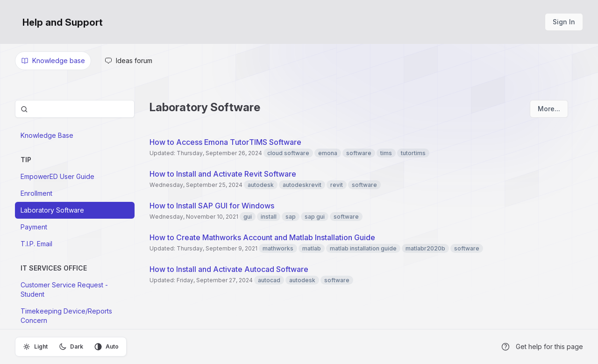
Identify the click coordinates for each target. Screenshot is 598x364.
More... (549, 109)
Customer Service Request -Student (64, 289)
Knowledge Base (47, 135)
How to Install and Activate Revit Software (223, 174)
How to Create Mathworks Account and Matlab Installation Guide (262, 237)
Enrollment (36, 193)
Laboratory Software (52, 210)
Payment (34, 227)
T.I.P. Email (36, 244)
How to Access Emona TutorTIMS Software (225, 142)
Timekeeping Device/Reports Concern (66, 316)
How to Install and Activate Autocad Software (229, 269)
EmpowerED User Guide (57, 176)
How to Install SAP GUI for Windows (212, 206)
